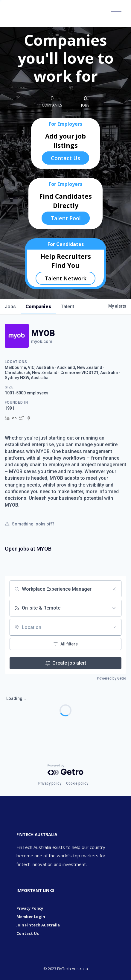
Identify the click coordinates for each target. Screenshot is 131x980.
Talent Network (65, 278)
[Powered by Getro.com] (65, 770)
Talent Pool (66, 218)
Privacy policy (50, 783)
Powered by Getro (112, 678)
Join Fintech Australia (38, 925)
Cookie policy (77, 783)
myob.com (42, 341)
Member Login (31, 917)
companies (38, 307)
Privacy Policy (30, 908)
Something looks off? (30, 524)
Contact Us (65, 158)
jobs (10, 307)
